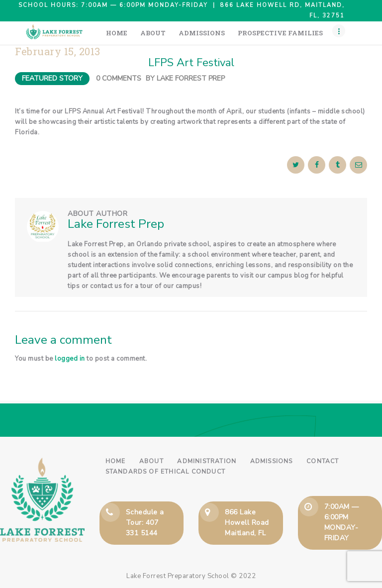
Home (116, 461)
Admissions (272, 461)
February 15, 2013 (58, 51)
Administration (207, 461)
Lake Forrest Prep (191, 78)
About (151, 461)
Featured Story (52, 78)
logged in (70, 359)
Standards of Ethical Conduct (166, 472)
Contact (323, 461)
